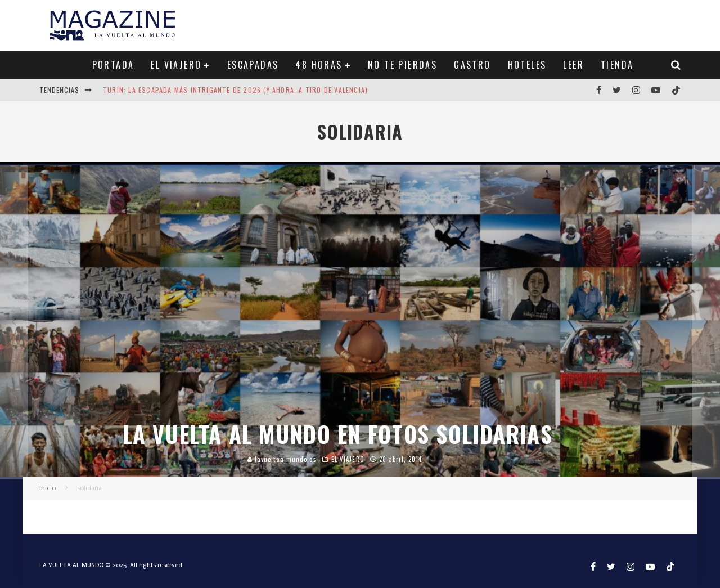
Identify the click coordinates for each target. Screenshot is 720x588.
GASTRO (472, 65)
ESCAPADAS (253, 65)
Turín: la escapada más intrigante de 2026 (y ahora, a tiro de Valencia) (235, 90)
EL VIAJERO (176, 65)
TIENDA (617, 65)
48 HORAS (319, 65)
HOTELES (527, 65)
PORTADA (113, 65)
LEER (573, 65)
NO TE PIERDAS (402, 65)
